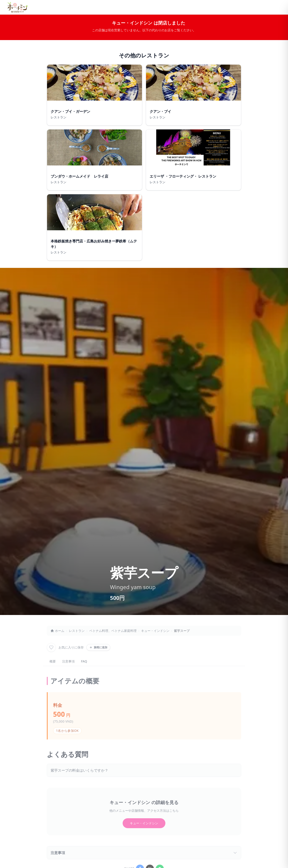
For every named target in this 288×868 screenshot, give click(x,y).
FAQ (84, 661)
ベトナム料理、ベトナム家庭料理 (113, 631)
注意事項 (68, 661)
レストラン (77, 631)
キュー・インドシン (155, 631)
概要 (53, 661)
